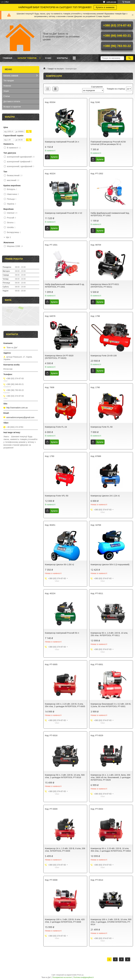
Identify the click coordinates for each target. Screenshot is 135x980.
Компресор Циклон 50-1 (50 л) (59, 564)
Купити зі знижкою (105, 7)
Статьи (7, 96)
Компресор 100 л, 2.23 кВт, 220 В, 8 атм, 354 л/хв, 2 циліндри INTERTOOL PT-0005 (65, 705)
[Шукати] (130, 58)
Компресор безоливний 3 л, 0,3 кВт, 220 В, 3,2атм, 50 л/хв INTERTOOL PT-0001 (111, 705)
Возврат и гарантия (12, 107)
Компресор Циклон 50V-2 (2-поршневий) (110, 564)
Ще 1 (8, 237)
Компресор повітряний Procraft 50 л (62, 633)
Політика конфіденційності (83, 977)
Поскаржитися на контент (62, 977)
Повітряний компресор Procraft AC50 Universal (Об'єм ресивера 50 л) (108, 143)
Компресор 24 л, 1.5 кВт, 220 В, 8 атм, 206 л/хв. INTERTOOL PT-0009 (65, 850)
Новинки (7, 86)
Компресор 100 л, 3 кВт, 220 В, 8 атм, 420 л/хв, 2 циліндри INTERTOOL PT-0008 (65, 921)
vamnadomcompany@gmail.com (20, 417)
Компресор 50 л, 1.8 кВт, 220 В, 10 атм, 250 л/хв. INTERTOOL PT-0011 (109, 634)
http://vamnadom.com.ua (17, 408)
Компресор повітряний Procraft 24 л (62, 142)
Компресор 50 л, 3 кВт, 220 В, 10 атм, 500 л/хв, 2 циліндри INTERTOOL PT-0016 (65, 776)
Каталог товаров (27, 58)
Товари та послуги (55, 69)
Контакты (62, 58)
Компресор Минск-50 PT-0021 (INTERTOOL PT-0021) (105, 285)
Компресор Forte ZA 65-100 (104, 356)
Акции (6, 91)
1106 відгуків (111, 2)
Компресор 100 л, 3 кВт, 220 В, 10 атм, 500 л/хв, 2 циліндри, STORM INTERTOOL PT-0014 (111, 922)
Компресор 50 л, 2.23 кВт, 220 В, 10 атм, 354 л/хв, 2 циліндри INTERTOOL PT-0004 (111, 850)
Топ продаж (9, 81)
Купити (54, 157)
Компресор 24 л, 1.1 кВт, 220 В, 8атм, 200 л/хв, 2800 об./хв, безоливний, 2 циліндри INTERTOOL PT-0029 (110, 777)
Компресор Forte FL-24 (56, 427)
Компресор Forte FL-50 (102, 427)
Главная (7, 58)
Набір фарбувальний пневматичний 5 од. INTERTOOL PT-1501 (65, 285)
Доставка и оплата (12, 101)
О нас (48, 58)
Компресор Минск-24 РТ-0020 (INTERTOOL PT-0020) (59, 357)
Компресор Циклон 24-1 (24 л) (105, 496)
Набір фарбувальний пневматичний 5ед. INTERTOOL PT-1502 (110, 214)
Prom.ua (80, 975)
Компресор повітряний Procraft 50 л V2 (64, 213)
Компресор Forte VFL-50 (57, 496)
